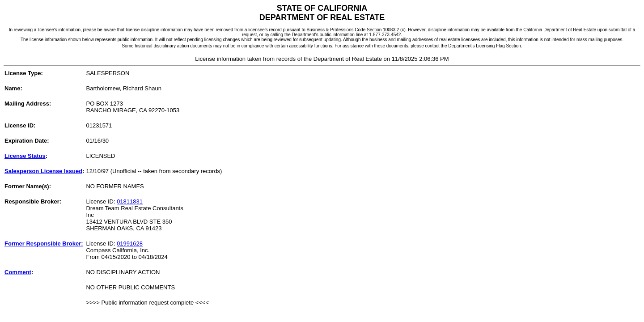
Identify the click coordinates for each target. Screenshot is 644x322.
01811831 (130, 201)
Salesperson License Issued (43, 171)
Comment (18, 272)
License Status (25, 156)
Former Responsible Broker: (44, 244)
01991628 (130, 244)
